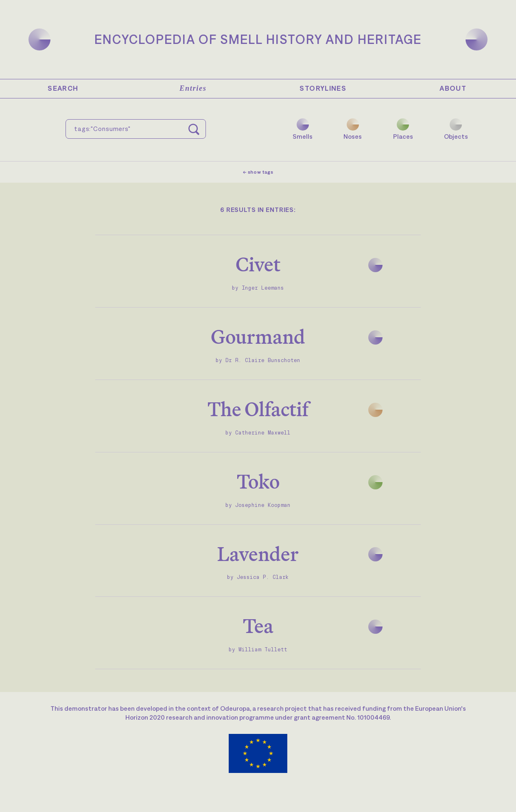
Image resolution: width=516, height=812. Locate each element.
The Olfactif (258, 409)
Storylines (323, 88)
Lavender (258, 554)
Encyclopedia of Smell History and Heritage (258, 39)
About (453, 88)
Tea (258, 626)
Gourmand (258, 337)
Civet (258, 264)
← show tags (258, 172)
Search (63, 88)
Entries (193, 88)
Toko (258, 481)
